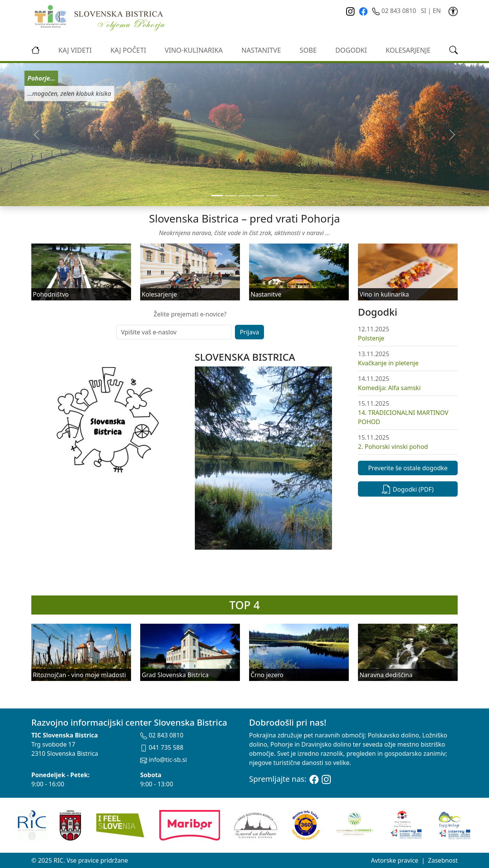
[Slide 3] (258, 196)
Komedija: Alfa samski (389, 388)
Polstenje (371, 338)
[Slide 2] (244, 196)
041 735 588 (162, 747)
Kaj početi (128, 50)
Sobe (308, 50)
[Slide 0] (217, 196)
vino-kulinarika (194, 50)
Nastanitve (261, 50)
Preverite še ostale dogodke (408, 468)
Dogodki (351, 50)
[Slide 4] (272, 196)
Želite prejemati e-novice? (190, 314)
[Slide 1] (231, 196)
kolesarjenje (408, 50)
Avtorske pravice (395, 860)
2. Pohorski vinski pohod (393, 447)
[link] (453, 11)
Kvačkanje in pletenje (388, 363)
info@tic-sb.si (164, 760)
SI (423, 11)
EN (437, 11)
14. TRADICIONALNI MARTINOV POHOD (403, 417)
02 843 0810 (395, 11)
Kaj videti (75, 50)
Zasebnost (443, 860)
